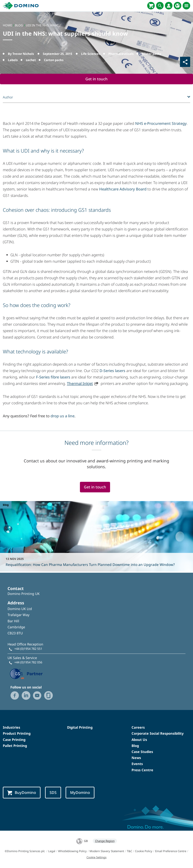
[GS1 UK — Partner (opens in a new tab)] (26, 673)
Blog (135, 746)
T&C (129, 851)
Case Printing (14, 740)
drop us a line (62, 416)
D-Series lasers (112, 371)
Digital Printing (80, 727)
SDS (53, 792)
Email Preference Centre (171, 851)
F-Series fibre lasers (53, 377)
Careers (138, 727)
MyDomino (80, 792)
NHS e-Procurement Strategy (161, 123)
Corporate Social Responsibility (158, 733)
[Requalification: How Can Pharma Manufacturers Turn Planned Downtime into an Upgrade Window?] (96, 536)
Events (137, 764)
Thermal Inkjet (80, 383)
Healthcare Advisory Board (123, 189)
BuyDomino (22, 793)
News (136, 758)
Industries (11, 727)
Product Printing (17, 733)
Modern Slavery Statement (107, 851)
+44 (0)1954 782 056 (28, 662)
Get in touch (96, 79)
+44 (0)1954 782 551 (28, 649)
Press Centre (142, 770)
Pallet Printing (15, 746)
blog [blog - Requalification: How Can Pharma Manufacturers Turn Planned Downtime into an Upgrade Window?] (6, 505)
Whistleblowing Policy (72, 851)
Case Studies (142, 752)
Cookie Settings (96, 857)
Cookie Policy (144, 851)
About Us (139, 740)
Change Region (105, 841)
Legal (52, 851)
